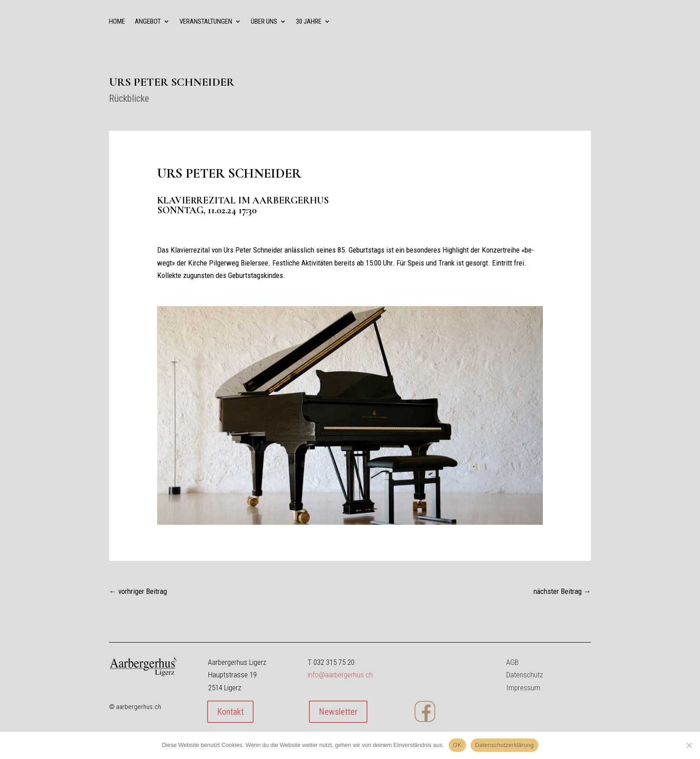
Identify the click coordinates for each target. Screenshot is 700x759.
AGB (512, 662)
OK (457, 745)
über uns (264, 22)
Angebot (148, 22)
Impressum (523, 688)
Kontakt (230, 712)
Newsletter (338, 712)
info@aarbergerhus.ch (340, 675)
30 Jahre (309, 22)
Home (117, 22)
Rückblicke (129, 98)
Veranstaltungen (206, 22)
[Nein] (689, 745)
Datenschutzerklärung (504, 745)
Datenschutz (525, 675)
